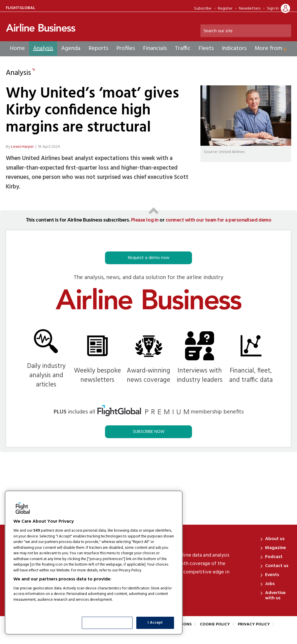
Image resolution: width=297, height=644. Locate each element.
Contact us (277, 566)
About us (275, 539)
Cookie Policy (215, 624)
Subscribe (203, 9)
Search (286, 31)
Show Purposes (107, 623)
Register (225, 9)
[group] (269, 49)
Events (272, 575)
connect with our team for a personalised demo (218, 220)
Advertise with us (275, 596)
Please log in (145, 220)
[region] (94, 563)
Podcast (274, 557)
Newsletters (250, 9)
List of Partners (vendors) (36, 607)
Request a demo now (149, 258)
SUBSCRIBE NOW (149, 432)
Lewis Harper (22, 147)
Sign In (273, 9)
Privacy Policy (254, 624)
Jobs (270, 584)
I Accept (155, 623)
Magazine (276, 548)
